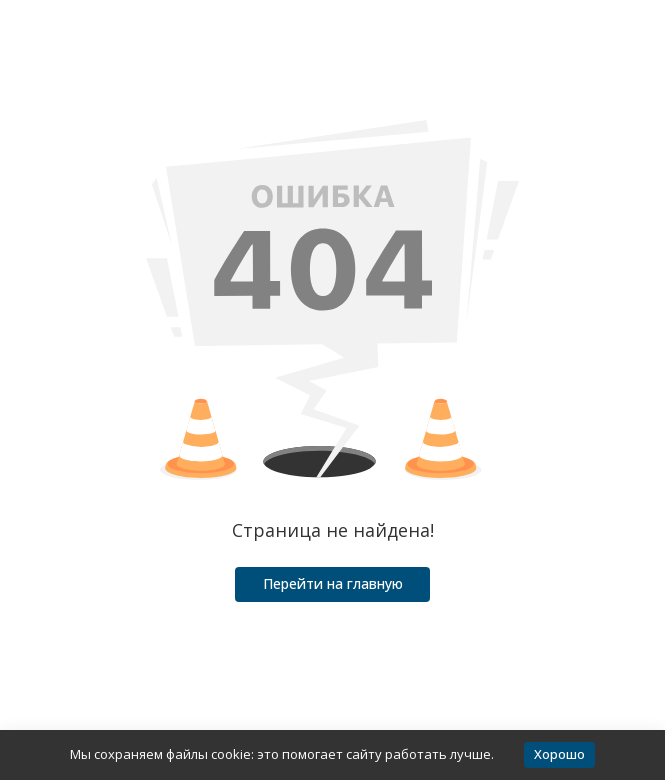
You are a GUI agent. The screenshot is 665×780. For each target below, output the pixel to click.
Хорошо (559, 754)
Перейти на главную (333, 583)
